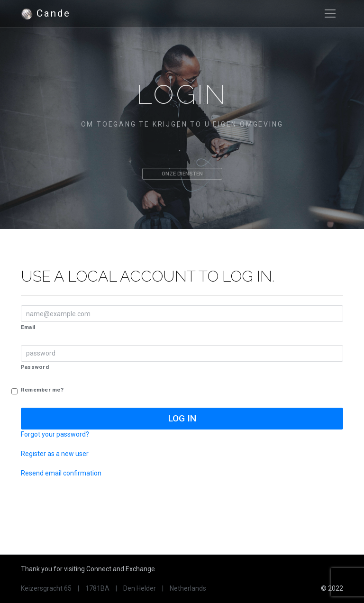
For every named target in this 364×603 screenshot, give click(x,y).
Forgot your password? (55, 434)
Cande (45, 14)
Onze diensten (182, 179)
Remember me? (42, 390)
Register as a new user (55, 454)
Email (28, 327)
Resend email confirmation (61, 473)
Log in (182, 418)
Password (35, 367)
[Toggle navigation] (330, 14)
